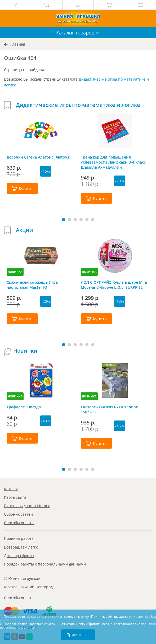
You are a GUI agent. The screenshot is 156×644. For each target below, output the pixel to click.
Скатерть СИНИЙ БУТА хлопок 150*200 (109, 409)
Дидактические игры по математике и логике (78, 105)
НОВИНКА (15, 272)
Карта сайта (15, 497)
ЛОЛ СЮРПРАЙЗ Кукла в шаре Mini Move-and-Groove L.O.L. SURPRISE (114, 285)
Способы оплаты (19, 523)
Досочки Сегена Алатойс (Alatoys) (38, 157)
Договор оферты (19, 556)
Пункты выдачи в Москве (27, 506)
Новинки (25, 351)
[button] (64, 220)
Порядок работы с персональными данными (45, 564)
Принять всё (78, 635)
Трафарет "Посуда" (24, 407)
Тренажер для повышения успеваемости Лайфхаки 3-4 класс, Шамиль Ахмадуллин (114, 162)
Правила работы (19, 538)
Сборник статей (18, 514)
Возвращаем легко (21, 547)
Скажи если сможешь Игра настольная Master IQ (32, 285)
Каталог (11, 489)
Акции (24, 230)
